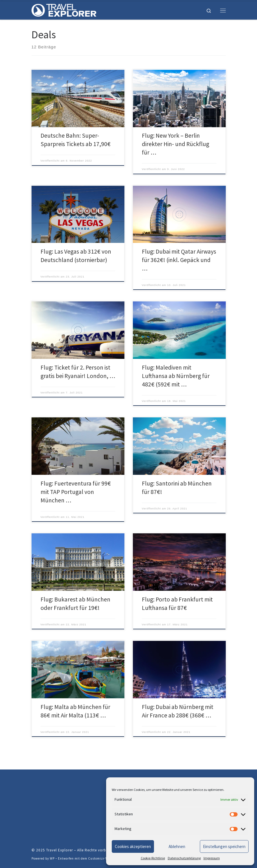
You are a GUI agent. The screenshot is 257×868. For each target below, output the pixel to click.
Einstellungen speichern (224, 846)
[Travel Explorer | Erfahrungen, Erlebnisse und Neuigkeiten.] (64, 10)
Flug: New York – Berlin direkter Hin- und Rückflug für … (176, 144)
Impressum (212, 858)
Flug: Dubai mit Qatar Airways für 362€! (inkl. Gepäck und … (179, 260)
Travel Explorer (60, 850)
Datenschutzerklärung (184, 858)
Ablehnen (177, 846)
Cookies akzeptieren (133, 846)
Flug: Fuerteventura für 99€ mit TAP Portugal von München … (76, 492)
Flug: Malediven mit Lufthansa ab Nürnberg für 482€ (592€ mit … (176, 376)
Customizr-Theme (102, 858)
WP (52, 858)
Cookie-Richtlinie (153, 858)
